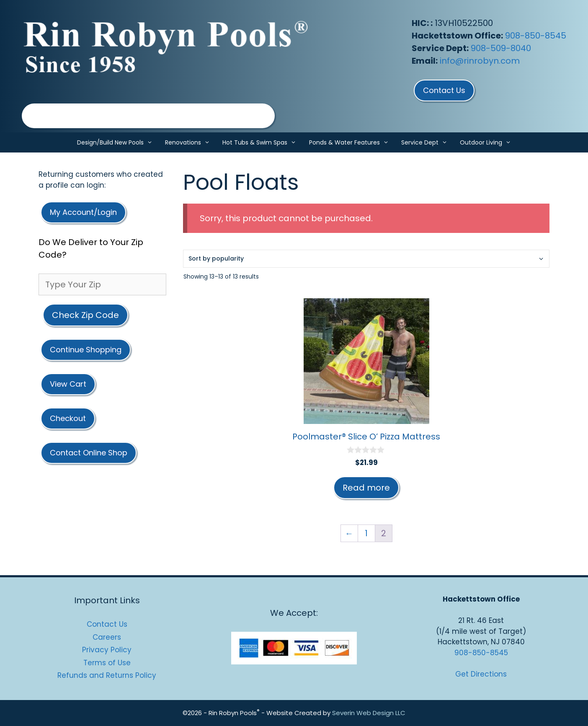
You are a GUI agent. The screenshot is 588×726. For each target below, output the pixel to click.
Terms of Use (107, 663)
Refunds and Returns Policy (107, 675)
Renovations (191, 142)
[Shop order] (366, 259)
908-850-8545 (536, 36)
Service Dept (427, 142)
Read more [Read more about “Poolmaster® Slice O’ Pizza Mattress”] (366, 488)
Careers (107, 637)
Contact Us (107, 624)
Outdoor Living (489, 142)
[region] (148, 116)
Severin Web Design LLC (369, 713)
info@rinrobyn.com (480, 61)
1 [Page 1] (366, 533)
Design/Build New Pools (118, 142)
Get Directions (481, 674)
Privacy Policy (107, 650)
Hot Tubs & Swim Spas (262, 142)
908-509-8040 (501, 48)
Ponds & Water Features (352, 142)
